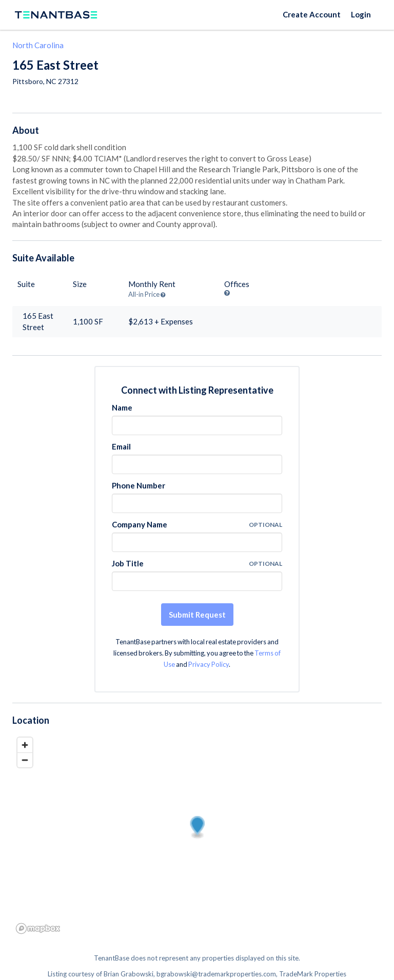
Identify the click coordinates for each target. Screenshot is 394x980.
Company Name (140, 524)
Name (122, 407)
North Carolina (38, 45)
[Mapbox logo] (38, 928)
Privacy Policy (209, 664)
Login (361, 14)
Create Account (312, 14)
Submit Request (197, 615)
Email (121, 446)
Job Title (128, 563)
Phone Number (139, 485)
